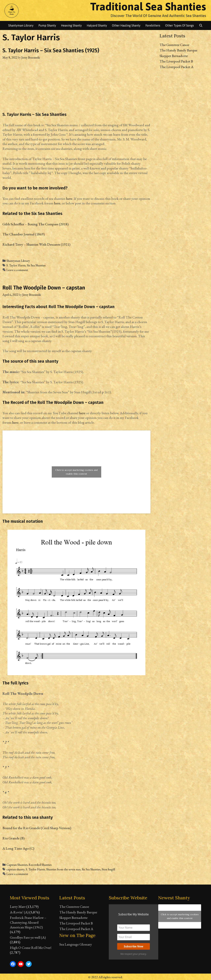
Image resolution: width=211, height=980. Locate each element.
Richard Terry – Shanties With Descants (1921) (36, 244)
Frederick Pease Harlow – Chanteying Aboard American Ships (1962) (28, 922)
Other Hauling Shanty (126, 25)
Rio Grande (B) (14, 838)
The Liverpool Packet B (176, 61)
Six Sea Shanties (36, 265)
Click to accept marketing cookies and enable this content (76, 472)
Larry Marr (18, 907)
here (69, 199)
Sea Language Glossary (76, 944)
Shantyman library (21, 25)
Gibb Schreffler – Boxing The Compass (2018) (36, 224)
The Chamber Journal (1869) (24, 234)
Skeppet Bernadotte (174, 56)
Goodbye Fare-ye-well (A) (28, 937)
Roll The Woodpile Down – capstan (44, 288)
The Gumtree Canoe (174, 45)
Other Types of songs (180, 25)
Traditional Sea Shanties (148, 6)
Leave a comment (17, 270)
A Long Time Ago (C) (18, 848)
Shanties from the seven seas (63, 869)
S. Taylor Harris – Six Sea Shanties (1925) (51, 50)
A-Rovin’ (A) (19, 912)
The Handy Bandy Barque (178, 50)
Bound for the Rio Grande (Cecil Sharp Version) (37, 828)
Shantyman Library (18, 261)
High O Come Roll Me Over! (31, 948)
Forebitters (153, 25)
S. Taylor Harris (16, 265)
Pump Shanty (47, 25)
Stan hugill (108, 869)
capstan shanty (15, 869)
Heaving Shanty (71, 25)
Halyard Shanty (97, 25)
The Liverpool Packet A (176, 67)
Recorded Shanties (40, 865)
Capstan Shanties (17, 865)
